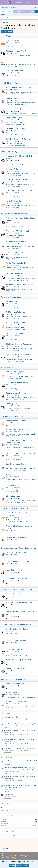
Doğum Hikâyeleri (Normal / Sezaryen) (21, 109)
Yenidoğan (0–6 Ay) (14, 301)
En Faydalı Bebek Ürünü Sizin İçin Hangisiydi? (20, 520)
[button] (2, 853)
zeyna (35, 826)
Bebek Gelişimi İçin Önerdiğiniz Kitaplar (18, 306)
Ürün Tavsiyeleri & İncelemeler (15, 509)
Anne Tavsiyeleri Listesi (15, 71)
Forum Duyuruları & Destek (13, 679)
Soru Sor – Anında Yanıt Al (16, 51)
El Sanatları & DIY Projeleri (16, 579)
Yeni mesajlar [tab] (6, 11)
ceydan (18, 186)
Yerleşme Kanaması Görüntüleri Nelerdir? (18, 387)
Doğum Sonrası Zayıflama (16, 421)
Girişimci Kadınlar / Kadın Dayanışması (19, 548)
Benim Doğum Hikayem (13, 113)
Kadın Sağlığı (7, 367)
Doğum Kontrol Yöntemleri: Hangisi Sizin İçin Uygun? (22, 398)
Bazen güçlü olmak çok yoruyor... (16, 236)
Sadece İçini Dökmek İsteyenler (18, 231)
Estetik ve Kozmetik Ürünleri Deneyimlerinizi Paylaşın (22, 447)
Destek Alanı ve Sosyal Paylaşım (16, 625)
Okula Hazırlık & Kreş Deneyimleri (19, 344)
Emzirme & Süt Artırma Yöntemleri (19, 190)
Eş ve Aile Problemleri (14, 274)
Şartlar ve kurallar (14, 856)
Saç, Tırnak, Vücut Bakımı (16, 464)
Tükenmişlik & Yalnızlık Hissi (17, 242)
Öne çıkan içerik (7, 714)
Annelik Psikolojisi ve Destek (14, 214)
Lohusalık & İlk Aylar (10, 152)
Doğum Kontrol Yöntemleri (16, 393)
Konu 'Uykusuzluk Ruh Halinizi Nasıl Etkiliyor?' (20, 724)
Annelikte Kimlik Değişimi (16, 253)
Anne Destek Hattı (13, 40)
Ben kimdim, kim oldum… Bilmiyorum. (17, 257)
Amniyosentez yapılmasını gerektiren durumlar (20, 133)
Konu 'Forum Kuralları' (12, 717)
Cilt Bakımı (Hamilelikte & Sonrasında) (21, 453)
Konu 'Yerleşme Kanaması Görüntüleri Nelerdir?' (20, 761)
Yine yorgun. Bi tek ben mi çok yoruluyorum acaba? (21, 64)
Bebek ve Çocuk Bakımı (12, 297)
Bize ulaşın (5, 856)
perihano (19, 378)
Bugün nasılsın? (12, 60)
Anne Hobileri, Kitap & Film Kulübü (19, 660)
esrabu (18, 248)
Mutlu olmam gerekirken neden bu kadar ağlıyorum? (21, 174)
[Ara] (36, 2)
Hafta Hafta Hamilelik (14, 118)
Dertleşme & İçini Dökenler (16, 669)
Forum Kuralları (12, 693)
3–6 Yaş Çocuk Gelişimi (15, 333)
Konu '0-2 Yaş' (9, 794)
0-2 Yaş (8, 56)
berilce (18, 492)
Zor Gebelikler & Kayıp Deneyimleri (20, 88)
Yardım (3, 858)
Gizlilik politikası (26, 856)
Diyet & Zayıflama (13, 496)
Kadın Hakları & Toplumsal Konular (17, 590)
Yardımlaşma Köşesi (14, 649)
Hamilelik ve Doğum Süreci (13, 83)
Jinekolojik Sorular (13, 404)
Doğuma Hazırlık (13, 98)
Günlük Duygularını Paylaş (16, 263)
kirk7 (18, 410)
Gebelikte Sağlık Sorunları (16, 128)
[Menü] (3, 2)
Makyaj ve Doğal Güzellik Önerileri (19, 430)
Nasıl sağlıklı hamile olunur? (14, 122)
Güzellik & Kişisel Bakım (12, 416)
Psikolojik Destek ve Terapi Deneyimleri (21, 285)
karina (18, 208)
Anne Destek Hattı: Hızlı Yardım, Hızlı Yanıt (19, 45)
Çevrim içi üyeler (7, 804)
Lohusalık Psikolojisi (14, 169)
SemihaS (19, 270)
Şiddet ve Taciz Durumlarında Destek (20, 603)
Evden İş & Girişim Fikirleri (16, 552)
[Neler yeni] (32, 2)
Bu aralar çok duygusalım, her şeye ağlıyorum (19, 268)
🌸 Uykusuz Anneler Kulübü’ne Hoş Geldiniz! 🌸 (20, 706)
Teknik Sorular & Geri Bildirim (17, 701)
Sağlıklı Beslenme (13, 485)
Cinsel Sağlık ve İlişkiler (15, 372)
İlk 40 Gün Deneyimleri (15, 201)
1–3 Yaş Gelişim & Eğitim (16, 323)
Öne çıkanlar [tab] (19, 11)
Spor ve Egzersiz (13, 475)
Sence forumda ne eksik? (16, 684)
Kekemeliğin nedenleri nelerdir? (15, 338)
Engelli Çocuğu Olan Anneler (17, 640)
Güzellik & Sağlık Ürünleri (16, 537)
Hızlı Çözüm (7, 36)
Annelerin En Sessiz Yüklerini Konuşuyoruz (19, 225)
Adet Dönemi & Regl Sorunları (18, 382)
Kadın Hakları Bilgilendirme (16, 594)
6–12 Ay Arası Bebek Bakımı (17, 312)
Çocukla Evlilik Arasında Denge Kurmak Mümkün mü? (22, 278)
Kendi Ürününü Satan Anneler (17, 561)
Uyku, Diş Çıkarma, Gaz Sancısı (18, 355)
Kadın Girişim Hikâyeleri (15, 570)
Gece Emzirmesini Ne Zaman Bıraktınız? (18, 195)
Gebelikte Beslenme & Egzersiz (18, 139)
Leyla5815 (18, 66)
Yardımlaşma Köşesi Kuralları (15, 654)
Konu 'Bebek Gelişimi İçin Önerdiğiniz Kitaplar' (20, 748)
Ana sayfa (10, 858)
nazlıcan (19, 460)
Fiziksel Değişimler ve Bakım (17, 180)
